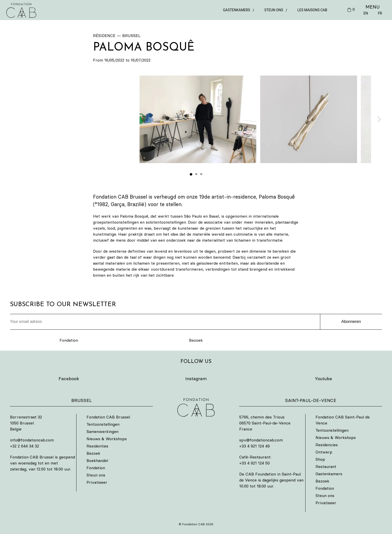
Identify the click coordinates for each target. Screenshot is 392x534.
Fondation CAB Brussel (108, 417)
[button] (198, 119)
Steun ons (274, 10)
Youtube (323, 379)
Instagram (196, 379)
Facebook (69, 379)
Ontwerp (324, 452)
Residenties (97, 446)
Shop (320, 459)
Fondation (69, 340)
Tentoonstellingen (103, 424)
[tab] (191, 174)
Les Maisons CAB (312, 10)
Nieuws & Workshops (107, 439)
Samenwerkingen (102, 431)
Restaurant (326, 466)
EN (366, 13)
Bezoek (196, 340)
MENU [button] (373, 7)
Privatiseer (97, 482)
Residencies (327, 445)
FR (380, 13)
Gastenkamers (236, 10)
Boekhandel (97, 460)
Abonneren (351, 322)
